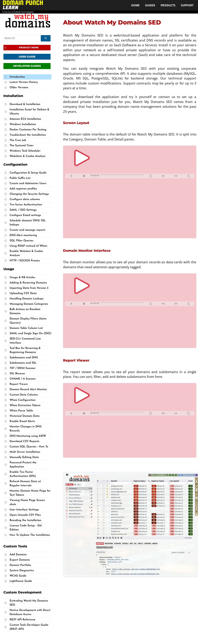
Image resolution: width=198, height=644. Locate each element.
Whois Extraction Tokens (25, 405)
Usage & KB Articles (22, 277)
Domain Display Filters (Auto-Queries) (28, 321)
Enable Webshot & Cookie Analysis (26, 253)
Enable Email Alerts (22, 421)
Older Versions (19, 88)
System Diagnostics (22, 571)
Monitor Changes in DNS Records (26, 429)
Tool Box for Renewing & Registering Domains (25, 350)
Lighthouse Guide (21, 581)
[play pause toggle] (71, 176)
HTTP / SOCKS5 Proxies (25, 261)
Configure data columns (25, 199)
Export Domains (20, 560)
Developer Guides (27, 66)
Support (187, 5)
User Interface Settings (24, 510)
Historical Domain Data (25, 416)
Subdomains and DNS (24, 358)
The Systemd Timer (22, 146)
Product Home (29, 47)
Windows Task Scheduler (25, 151)
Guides (150, 5)
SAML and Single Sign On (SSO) (30, 333)
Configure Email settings (25, 215)
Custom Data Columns (24, 395)
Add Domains (18, 555)
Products (168, 5)
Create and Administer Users (28, 183)
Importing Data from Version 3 (29, 288)
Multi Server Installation (25, 452)
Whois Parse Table (21, 411)
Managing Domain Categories (29, 304)
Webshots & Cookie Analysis (27, 156)
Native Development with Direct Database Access (30, 612)
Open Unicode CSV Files (25, 515)
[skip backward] (150, 176)
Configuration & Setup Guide (28, 173)
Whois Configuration (23, 400)
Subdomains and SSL (23, 363)
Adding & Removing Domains (28, 283)
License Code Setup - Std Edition (26, 528)
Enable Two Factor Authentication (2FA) (23, 474)
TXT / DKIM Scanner (23, 368)
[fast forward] (176, 176)
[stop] (84, 176)
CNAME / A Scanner (23, 379)
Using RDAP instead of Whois (28, 246)
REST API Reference (23, 620)
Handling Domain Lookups (27, 299)
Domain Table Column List (26, 328)
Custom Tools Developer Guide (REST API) (29, 627)
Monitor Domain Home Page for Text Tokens (30, 493)
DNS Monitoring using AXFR (28, 436)
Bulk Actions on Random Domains (25, 311)
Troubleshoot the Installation (28, 135)
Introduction (17, 77)
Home (135, 5)
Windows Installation (23, 124)
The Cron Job (18, 140)
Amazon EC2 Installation (25, 119)
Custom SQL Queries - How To (29, 447)
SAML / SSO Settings (23, 210)
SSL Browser (17, 374)
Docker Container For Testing (28, 130)
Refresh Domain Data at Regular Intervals (25, 484)
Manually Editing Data (24, 457)
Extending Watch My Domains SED (29, 603)
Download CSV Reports (24, 441)
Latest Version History (24, 82)
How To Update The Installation (30, 535)
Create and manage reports (27, 230)
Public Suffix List (20, 178)
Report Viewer (19, 384)
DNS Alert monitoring (23, 235)
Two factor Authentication (26, 205)
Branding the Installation (25, 520)
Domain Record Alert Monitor (28, 389)
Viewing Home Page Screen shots (27, 502)
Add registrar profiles (23, 189)
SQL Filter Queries (21, 241)
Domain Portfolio (20, 565)
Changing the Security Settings (29, 194)
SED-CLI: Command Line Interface (25, 341)
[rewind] (163, 176)
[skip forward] (189, 176)
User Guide (27, 57)
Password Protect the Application (23, 465)
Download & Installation (25, 104)
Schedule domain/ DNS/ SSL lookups (28, 223)
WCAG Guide (18, 576)
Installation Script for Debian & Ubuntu (29, 112)
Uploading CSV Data (23, 293)
